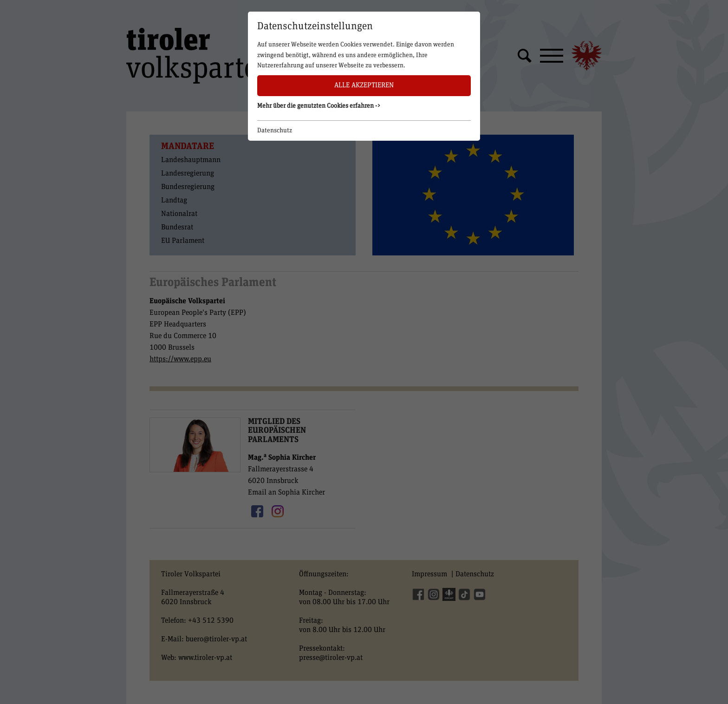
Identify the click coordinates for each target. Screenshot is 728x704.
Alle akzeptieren (364, 85)
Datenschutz (275, 130)
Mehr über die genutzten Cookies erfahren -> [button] (319, 106)
